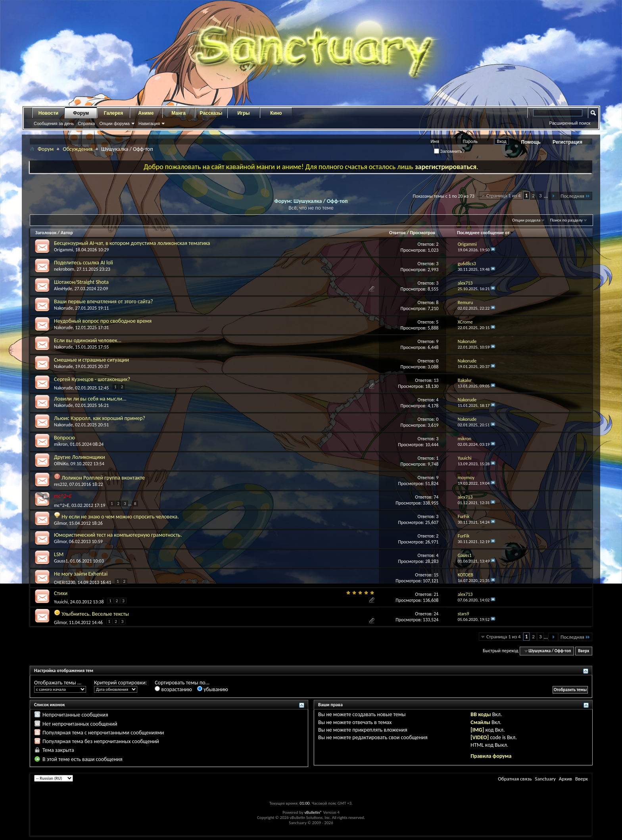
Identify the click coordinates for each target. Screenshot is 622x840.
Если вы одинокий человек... (88, 340)
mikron (61, 444)
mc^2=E (63, 496)
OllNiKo (61, 464)
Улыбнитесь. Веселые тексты (95, 614)
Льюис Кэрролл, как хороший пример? (100, 418)
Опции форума (114, 123)
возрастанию (173, 689)
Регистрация (567, 142)
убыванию (213, 689)
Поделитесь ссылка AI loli (84, 263)
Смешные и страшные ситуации (91, 360)
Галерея (113, 113)
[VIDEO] (480, 737)
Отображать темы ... (58, 683)
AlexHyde (63, 289)
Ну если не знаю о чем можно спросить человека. (120, 517)
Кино (276, 113)
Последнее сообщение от (486, 233)
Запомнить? (449, 151)
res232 (60, 484)
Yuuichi (61, 602)
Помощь (531, 142)
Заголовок (46, 233)
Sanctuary (545, 779)
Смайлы (480, 722)
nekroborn (64, 269)
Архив (565, 779)
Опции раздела (526, 220)
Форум (81, 113)
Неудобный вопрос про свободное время (103, 321)
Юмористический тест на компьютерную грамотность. (118, 535)
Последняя (575, 196)
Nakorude (63, 308)
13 (436, 380)
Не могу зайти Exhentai (81, 574)
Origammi (63, 250)
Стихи (61, 593)
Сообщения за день (54, 123)
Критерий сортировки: (120, 683)
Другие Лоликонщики (80, 457)
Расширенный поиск (570, 123)
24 (436, 614)
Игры (243, 113)
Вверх (584, 651)
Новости (48, 113)
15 (436, 575)
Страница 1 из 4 (504, 196)
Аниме (146, 113)
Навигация (149, 123)
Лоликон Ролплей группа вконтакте (103, 478)
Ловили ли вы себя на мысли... (90, 399)
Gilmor (60, 523)
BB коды (481, 714)
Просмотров (422, 233)
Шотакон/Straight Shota (81, 282)
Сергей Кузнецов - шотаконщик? (92, 379)
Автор (67, 233)
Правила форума (491, 756)
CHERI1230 (65, 582)
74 (436, 497)
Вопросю (64, 438)
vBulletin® (313, 812)
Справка (86, 123)
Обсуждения (78, 149)
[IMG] (477, 730)
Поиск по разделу (566, 220)
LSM (59, 554)
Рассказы (211, 113)
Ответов (397, 233)
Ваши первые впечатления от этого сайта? (104, 302)
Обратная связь (515, 779)
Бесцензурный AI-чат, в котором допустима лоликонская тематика (132, 243)
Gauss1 (61, 561)
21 (436, 594)
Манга (179, 113)
